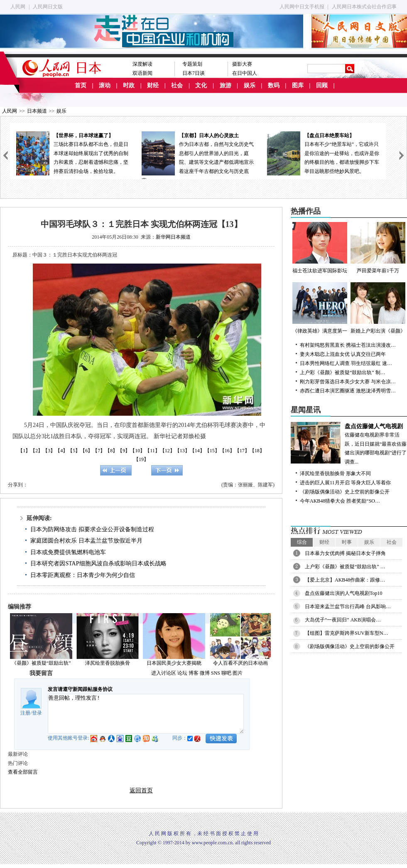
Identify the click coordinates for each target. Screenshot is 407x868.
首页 (81, 85)
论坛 (182, 673)
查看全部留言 (23, 772)
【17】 (242, 451)
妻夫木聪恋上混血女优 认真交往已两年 (343, 354)
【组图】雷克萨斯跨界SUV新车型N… (347, 633)
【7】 (99, 451)
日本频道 (37, 111)
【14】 (197, 451)
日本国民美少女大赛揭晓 (174, 663)
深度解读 (142, 64)
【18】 (257, 451)
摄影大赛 (242, 64)
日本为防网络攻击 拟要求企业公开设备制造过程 (92, 529)
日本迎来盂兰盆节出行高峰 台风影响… (348, 607)
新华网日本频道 (173, 237)
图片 (238, 673)
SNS (216, 673)
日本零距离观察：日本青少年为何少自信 (83, 575)
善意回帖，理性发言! (146, 714)
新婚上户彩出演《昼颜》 (378, 308)
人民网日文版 (48, 7)
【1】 (24, 451)
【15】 (212, 451)
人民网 (18, 7)
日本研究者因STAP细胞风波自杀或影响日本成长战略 (98, 563)
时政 (129, 85)
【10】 (137, 451)
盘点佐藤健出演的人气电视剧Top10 (344, 593)
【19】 (141, 459)
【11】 (152, 451)
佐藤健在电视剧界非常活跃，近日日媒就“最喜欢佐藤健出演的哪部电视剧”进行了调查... (349, 443)
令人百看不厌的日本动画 (240, 663)
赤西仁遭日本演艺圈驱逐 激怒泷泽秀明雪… (348, 391)
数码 (274, 85)
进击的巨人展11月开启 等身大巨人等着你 (345, 483)
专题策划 (192, 64)
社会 (177, 85)
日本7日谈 (194, 73)
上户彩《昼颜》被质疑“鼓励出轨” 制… (343, 372)
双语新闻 (142, 73)
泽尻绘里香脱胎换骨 (108, 663)
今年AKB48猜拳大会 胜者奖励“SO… (340, 501)
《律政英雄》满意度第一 (320, 308)
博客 (194, 673)
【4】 (61, 451)
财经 (153, 85)
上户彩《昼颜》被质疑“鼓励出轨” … (345, 567)
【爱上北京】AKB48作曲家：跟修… (345, 580)
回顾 (322, 85)
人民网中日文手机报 (302, 7)
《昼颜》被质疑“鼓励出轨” (41, 663)
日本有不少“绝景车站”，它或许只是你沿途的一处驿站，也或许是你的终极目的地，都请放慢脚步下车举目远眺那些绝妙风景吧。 (324, 153)
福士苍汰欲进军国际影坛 (320, 248)
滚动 (105, 85)
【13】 (182, 451)
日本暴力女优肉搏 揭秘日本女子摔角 (345, 553)
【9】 (124, 451)
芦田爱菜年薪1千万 (378, 248)
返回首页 (141, 790)
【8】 (111, 451)
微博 (205, 673)
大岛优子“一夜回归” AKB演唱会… (343, 620)
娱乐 (250, 85)
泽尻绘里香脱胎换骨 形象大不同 (335, 473)
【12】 (167, 451)
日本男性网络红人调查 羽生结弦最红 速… (346, 363)
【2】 (37, 451)
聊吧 (226, 673)
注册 (25, 713)
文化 (201, 85)
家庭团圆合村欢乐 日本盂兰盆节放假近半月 (86, 541)
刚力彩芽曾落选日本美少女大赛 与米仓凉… (348, 382)
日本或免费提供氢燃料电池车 (68, 552)
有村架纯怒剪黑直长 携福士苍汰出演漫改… (348, 345)
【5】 (74, 451)
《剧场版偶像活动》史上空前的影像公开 (345, 492)
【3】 (49, 451)
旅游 (226, 85)
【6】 (86, 451)
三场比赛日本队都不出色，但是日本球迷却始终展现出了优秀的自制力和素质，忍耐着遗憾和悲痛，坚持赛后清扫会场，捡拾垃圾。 (73, 153)
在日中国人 (245, 73)
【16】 (227, 451)
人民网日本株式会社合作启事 (364, 7)
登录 (37, 713)
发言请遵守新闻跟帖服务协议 (80, 689)
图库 (298, 85)
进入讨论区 (164, 673)
